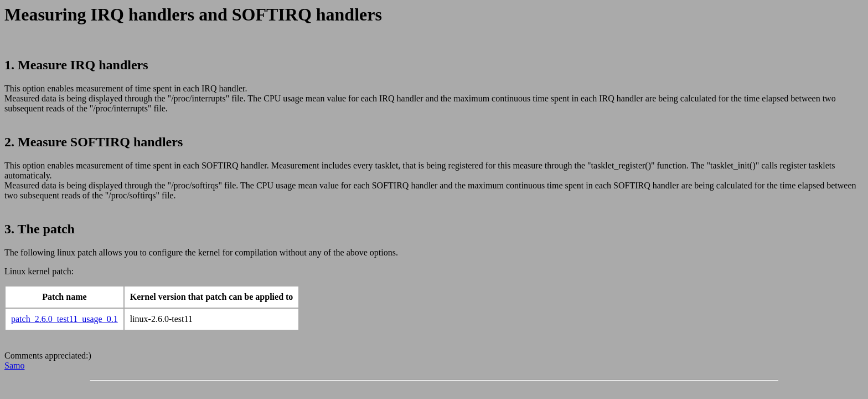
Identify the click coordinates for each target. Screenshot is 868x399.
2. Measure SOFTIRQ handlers (94, 142)
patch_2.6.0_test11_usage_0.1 (64, 319)
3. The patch (40, 229)
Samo (14, 365)
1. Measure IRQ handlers (76, 65)
